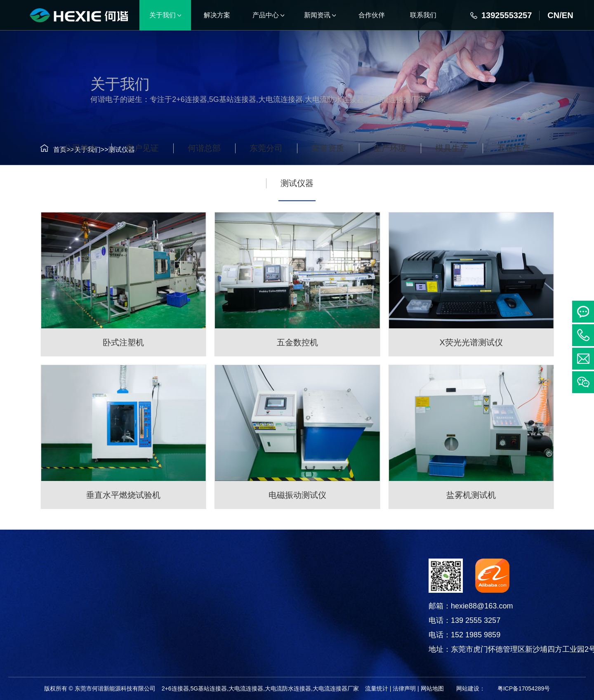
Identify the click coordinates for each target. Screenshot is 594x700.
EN (568, 15)
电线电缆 (68, 631)
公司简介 (80, 181)
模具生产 (452, 181)
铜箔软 (68, 652)
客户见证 (142, 181)
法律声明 (404, 688)
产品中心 (68, 569)
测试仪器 (112, 150)
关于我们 (78, 150)
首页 (50, 150)
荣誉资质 (328, 181)
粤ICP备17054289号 (524, 688)
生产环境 (390, 181)
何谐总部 (204, 181)
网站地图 (432, 688)
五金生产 (514, 181)
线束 (68, 611)
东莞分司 (266, 181)
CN (553, 15)
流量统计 (377, 688)
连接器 (68, 590)
